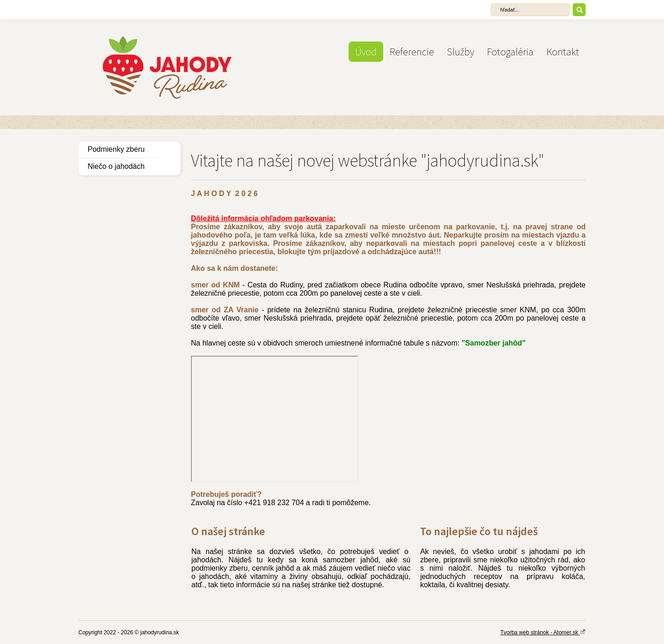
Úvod (366, 52)
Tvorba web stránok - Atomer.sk (543, 632)
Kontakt (563, 52)
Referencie (412, 52)
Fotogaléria (510, 52)
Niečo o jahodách (116, 166)
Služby (460, 52)
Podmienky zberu (116, 149)
